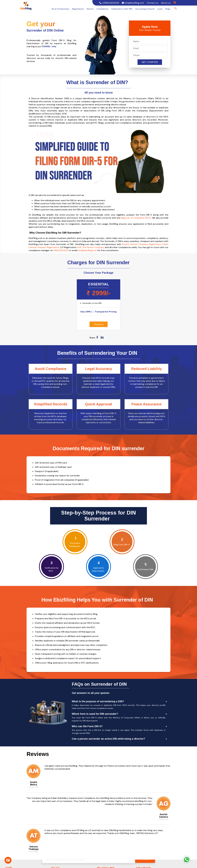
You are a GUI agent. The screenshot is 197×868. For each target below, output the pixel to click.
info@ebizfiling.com (87, 250)
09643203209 (61, 250)
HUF (79, 247)
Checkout (99, 324)
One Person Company (93, 247)
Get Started (150, 62)
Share (92, 338)
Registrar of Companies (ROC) (136, 218)
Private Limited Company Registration (142, 244)
